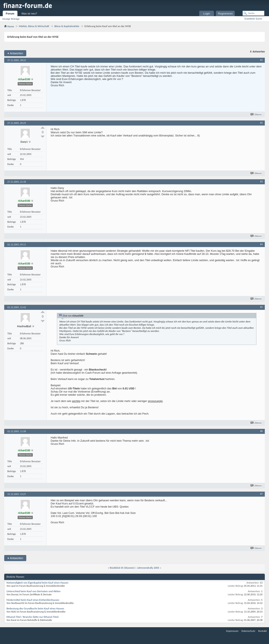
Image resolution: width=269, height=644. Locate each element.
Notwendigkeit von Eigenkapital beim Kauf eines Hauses (37, 583)
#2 (261, 123)
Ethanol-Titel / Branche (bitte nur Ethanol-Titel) (33, 617)
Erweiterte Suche (253, 19)
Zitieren (256, 115)
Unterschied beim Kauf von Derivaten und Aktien (34, 591)
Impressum (232, 631)
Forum (10, 14)
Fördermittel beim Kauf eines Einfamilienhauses (33, 600)
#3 (261, 182)
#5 (261, 307)
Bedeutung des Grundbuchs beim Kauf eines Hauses (35, 608)
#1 (261, 60)
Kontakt (263, 631)
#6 (261, 431)
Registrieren (225, 14)
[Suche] (253, 13)
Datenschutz (248, 631)
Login (207, 14)
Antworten (15, 53)
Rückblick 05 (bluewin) (122, 568)
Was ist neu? (29, 14)
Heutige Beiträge (11, 19)
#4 (261, 244)
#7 (261, 494)
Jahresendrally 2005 (148, 568)
